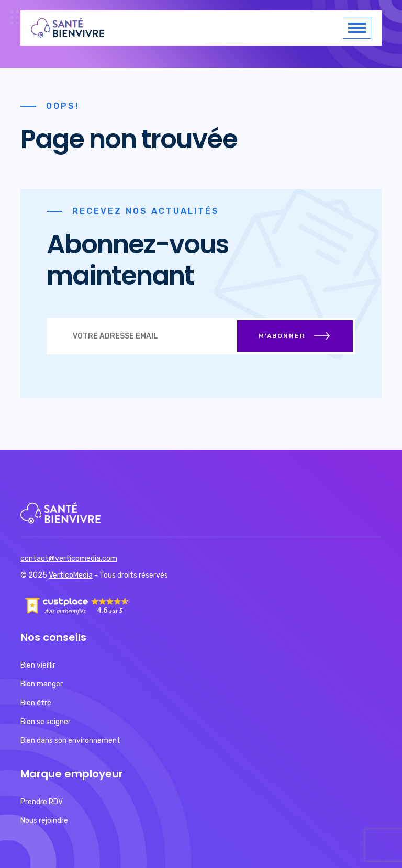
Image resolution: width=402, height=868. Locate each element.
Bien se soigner (46, 722)
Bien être (36, 703)
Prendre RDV (42, 802)
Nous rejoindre (44, 821)
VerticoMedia (71, 575)
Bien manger (42, 684)
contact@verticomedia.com (69, 559)
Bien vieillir (38, 665)
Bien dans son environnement (70, 741)
